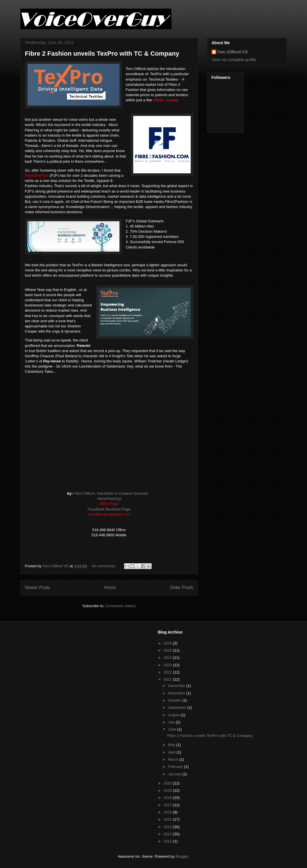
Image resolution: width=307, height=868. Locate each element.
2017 (168, 805)
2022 (168, 672)
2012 (168, 841)
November (177, 693)
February (176, 767)
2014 (168, 827)
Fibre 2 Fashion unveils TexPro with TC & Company (102, 54)
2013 (168, 834)
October (175, 700)
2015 (168, 819)
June (173, 729)
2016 (168, 812)
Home (110, 588)
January (175, 774)
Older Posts (181, 588)
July (172, 722)
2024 (168, 658)
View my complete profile (234, 60)
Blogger (182, 856)
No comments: (104, 566)
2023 (168, 665)
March (174, 759)
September (178, 707)
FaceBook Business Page (109, 509)
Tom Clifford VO (233, 52)
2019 (168, 790)
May (172, 745)
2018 (168, 798)
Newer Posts (38, 588)
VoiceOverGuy (109, 499)
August (174, 715)
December (177, 686)
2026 (168, 643)
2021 (168, 679)
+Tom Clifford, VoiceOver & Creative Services (110, 493)
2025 (168, 650)
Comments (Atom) (120, 606)
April (172, 752)
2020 (168, 783)
